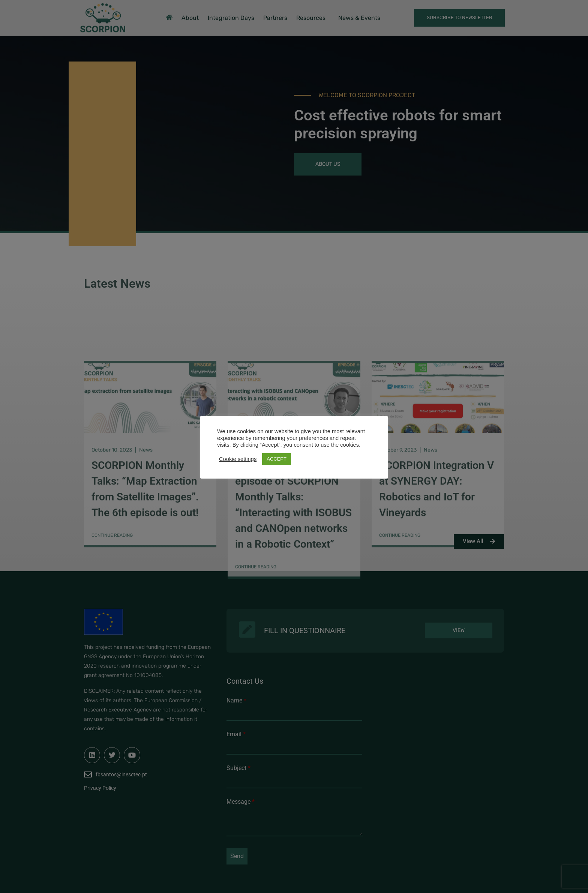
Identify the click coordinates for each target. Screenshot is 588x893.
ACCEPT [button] (277, 459)
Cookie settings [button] (238, 459)
